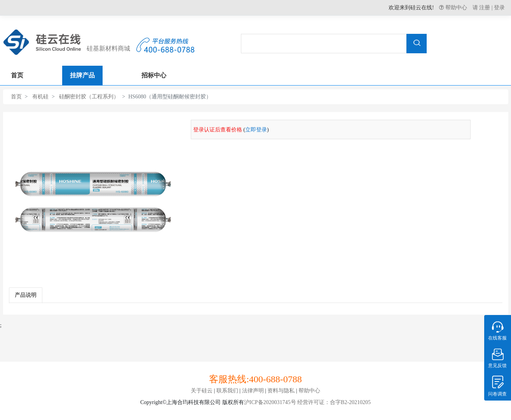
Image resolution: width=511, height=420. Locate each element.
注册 (485, 8)
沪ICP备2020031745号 (270, 402)
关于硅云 (202, 391)
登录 (499, 8)
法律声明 (253, 391)
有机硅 (40, 97)
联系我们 (227, 391)
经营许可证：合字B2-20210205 (334, 402)
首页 (16, 97)
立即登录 (256, 130)
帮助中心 (455, 7)
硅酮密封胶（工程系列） (89, 97)
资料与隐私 (281, 391)
